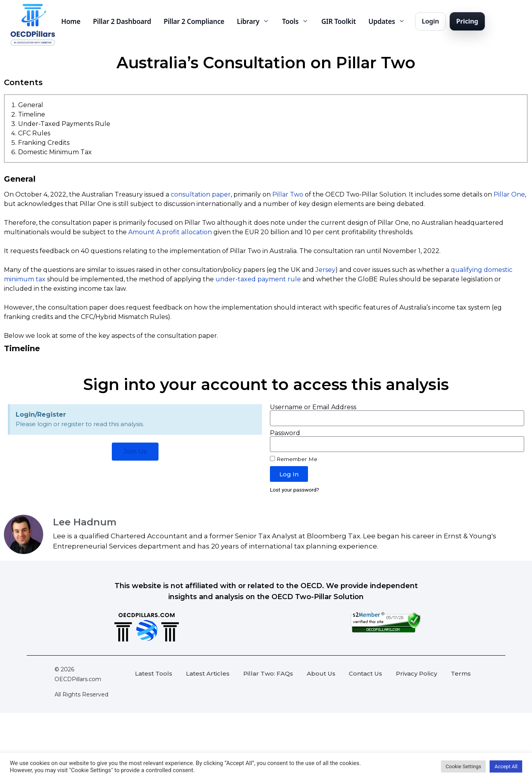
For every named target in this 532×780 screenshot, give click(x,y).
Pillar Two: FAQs (268, 673)
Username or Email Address (313, 407)
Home (71, 21)
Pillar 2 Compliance (194, 21)
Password (285, 433)
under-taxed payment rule (258, 279)
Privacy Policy (416, 673)
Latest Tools (154, 673)
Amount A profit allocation (170, 232)
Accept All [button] (506, 766)
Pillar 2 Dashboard (122, 21)
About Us (321, 673)
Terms (461, 673)
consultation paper (201, 194)
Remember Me (294, 459)
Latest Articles (208, 673)
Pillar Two (288, 194)
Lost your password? (294, 490)
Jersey (325, 270)
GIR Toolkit (339, 21)
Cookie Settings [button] (464, 766)
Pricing (467, 21)
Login (430, 21)
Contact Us (365, 673)
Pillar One (509, 194)
